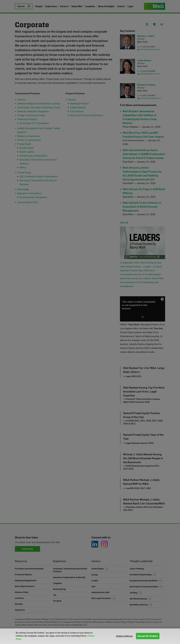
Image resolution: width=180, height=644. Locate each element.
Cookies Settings (124, 636)
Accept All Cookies (148, 636)
